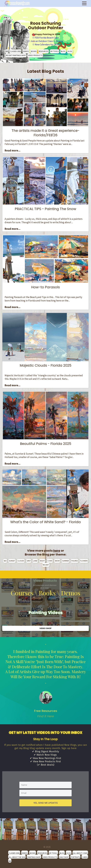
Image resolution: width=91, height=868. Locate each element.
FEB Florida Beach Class (47, 38)
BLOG (63, 51)
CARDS (85, 857)
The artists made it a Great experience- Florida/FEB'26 (45, 133)
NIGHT (42, 561)
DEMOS (26, 51)
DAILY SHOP (64, 857)
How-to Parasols (45, 287)
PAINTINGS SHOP (34, 857)
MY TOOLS (55, 51)
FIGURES (75, 561)
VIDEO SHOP (45, 628)
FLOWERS (84, 561)
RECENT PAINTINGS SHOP (16, 55)
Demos (60, 41)
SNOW (57, 561)
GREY (29, 561)
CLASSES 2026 (15, 51)
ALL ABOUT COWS (80, 853)
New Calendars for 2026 (47, 44)
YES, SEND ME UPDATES (46, 803)
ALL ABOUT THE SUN (17, 857)
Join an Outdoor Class (42, 41)
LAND (35, 561)
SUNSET (12, 561)
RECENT (46, 565)
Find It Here (46, 716)
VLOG (70, 51)
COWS (50, 561)
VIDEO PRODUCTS (35, 55)
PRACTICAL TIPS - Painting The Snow (45, 209)
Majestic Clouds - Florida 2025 (45, 365)
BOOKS (34, 51)
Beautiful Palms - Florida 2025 (46, 444)
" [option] (45, 681)
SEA (5, 561)
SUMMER (66, 561)
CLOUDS (21, 561)
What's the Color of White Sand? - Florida (45, 522)
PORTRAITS (75, 857)
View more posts (44, 551)
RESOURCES (43, 51)
